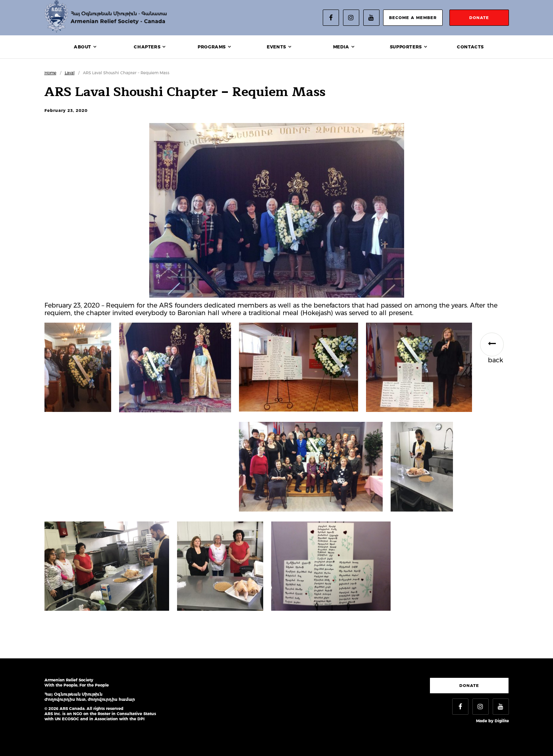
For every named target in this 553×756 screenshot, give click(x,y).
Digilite (502, 721)
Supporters (406, 47)
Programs (212, 47)
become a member (413, 18)
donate (479, 18)
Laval (70, 73)
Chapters (147, 47)
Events (276, 47)
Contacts (470, 47)
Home (50, 73)
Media (341, 47)
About (83, 47)
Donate (469, 686)
